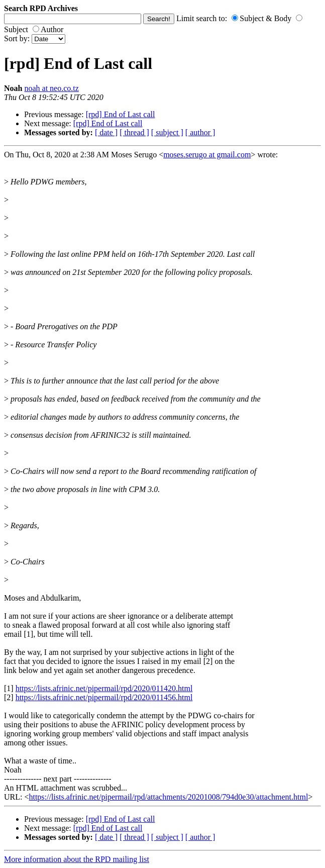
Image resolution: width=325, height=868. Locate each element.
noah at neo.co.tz (51, 88)
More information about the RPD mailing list (77, 859)
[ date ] (106, 132)
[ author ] (200, 132)
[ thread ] (134, 132)
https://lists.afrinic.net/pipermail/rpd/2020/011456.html (104, 697)
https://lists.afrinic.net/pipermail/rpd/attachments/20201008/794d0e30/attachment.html (168, 797)
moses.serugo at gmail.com (207, 155)
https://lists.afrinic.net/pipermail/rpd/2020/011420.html (104, 688)
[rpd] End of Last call (121, 114)
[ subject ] (167, 132)
